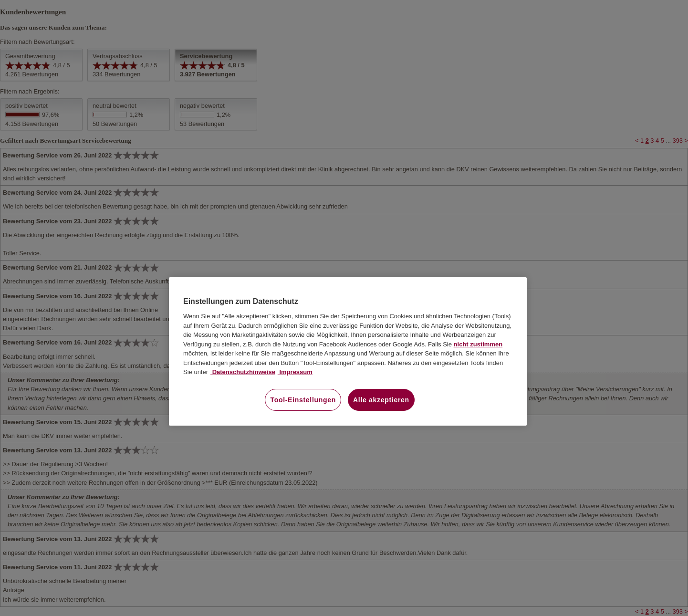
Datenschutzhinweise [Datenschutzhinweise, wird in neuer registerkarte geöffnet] (243, 372)
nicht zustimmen (478, 344)
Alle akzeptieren (381, 400)
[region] (348, 351)
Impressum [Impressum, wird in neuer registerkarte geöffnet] (295, 372)
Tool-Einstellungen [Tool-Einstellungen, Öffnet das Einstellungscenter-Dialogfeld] (303, 400)
